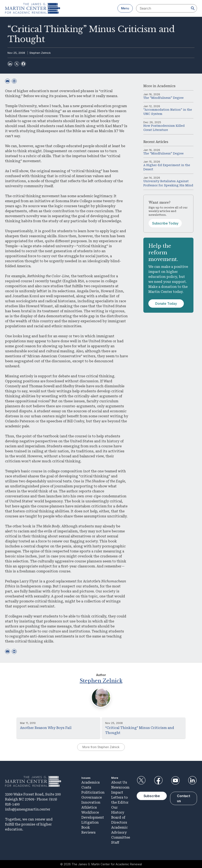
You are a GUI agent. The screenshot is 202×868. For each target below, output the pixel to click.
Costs (86, 787)
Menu (125, 8)
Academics (166, 86)
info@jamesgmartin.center (28, 809)
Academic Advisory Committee (121, 832)
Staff (115, 842)
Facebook (158, 780)
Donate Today (166, 304)
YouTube (175, 780)
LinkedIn (192, 780)
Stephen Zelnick (40, 53)
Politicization (93, 792)
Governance (92, 797)
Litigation (90, 822)
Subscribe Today (165, 223)
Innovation (91, 802)
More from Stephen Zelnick (101, 747)
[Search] (193, 8)
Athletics (89, 807)
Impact (117, 792)
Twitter (141, 780)
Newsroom (120, 787)
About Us (119, 782)
